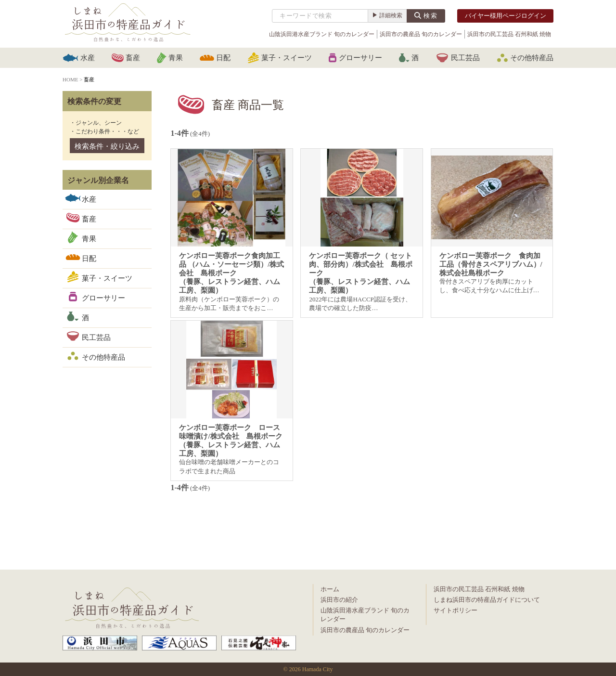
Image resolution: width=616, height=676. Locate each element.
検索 (431, 16)
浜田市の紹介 (339, 600)
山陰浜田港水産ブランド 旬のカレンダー (322, 34)
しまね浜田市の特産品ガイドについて (487, 600)
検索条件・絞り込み (107, 146)
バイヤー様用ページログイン (506, 16)
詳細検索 (391, 15)
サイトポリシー (456, 610)
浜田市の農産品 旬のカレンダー (421, 34)
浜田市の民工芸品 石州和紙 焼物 (509, 34)
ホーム (330, 589)
